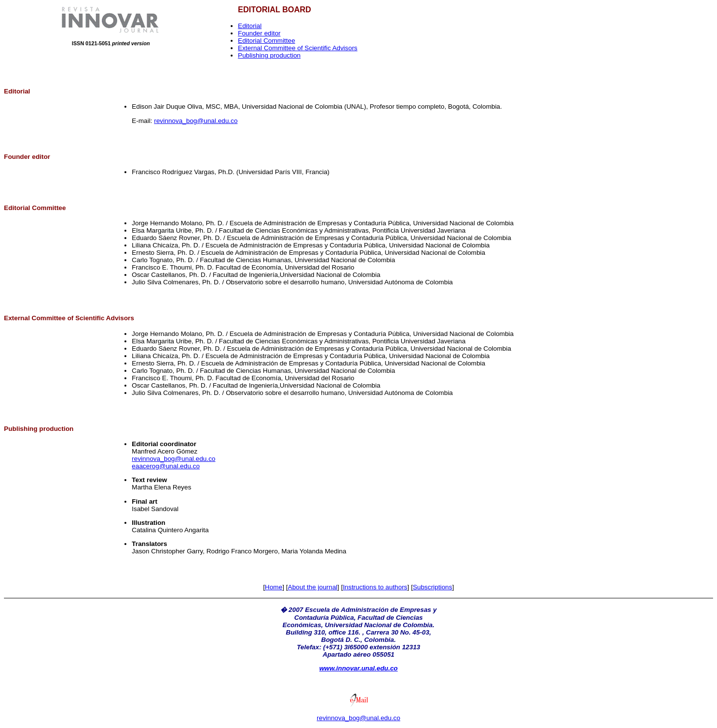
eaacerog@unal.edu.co (166, 466)
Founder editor (259, 33)
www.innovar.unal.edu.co (358, 668)
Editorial (250, 26)
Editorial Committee (267, 41)
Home (274, 587)
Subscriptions (432, 587)
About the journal (313, 587)
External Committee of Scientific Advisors (298, 48)
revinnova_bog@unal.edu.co (196, 121)
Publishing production (269, 55)
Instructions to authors (375, 587)
